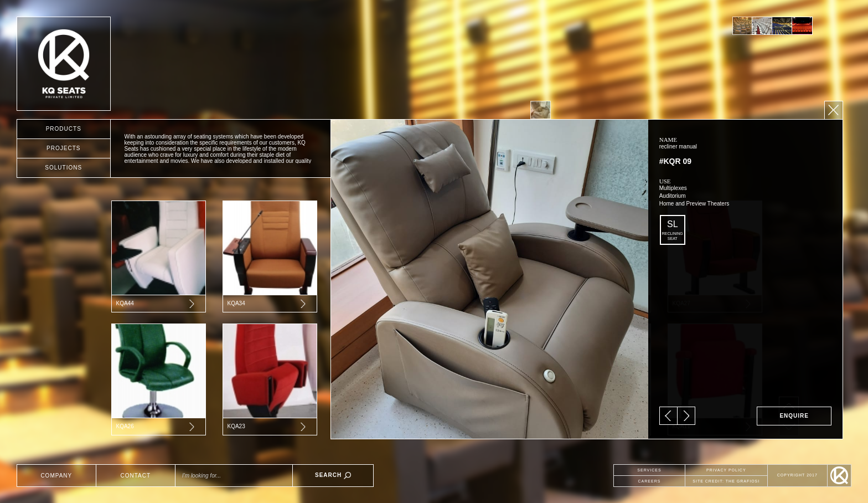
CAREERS (650, 481)
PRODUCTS (64, 129)
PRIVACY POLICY (726, 470)
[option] (742, 26)
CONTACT (136, 476)
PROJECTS (63, 148)
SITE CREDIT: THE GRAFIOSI (726, 481)
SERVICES (649, 470)
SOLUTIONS (63, 168)
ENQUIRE (794, 416)
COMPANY (56, 476)
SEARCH (333, 476)
